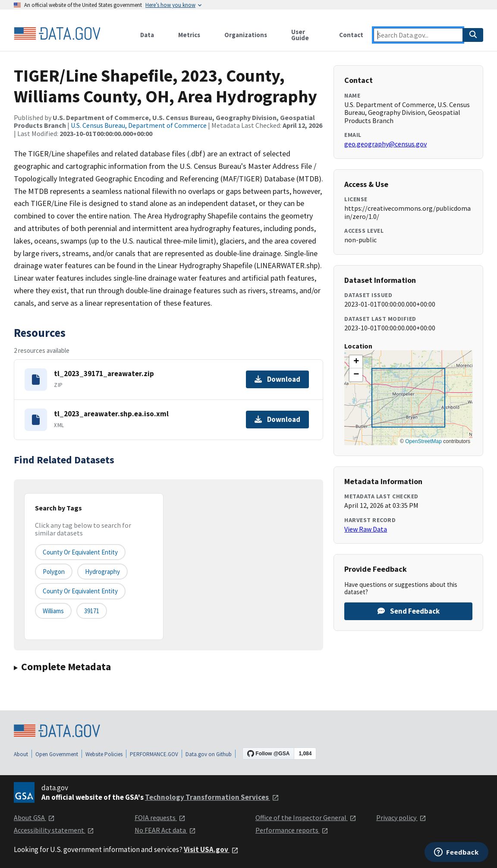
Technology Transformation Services (212, 797)
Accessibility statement (54, 830)
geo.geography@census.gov (385, 144)
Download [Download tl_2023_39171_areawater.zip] (277, 379)
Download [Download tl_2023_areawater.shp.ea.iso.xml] (277, 419)
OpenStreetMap (423, 441)
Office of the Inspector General (306, 817)
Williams (53, 611)
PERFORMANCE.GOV (154, 754)
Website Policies (104, 754)
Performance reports (292, 830)
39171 (92, 611)
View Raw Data (366, 529)
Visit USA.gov (211, 849)
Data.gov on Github (209, 754)
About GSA (34, 817)
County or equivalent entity (80, 552)
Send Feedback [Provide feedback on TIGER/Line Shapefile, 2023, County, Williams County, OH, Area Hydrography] (409, 611)
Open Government (57, 754)
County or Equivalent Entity (80, 591)
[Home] (57, 34)
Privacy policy (401, 817)
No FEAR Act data (165, 830)
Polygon (54, 572)
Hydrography (102, 572)
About (21, 754)
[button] (356, 362)
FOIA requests (160, 817)
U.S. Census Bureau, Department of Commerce (139, 125)
